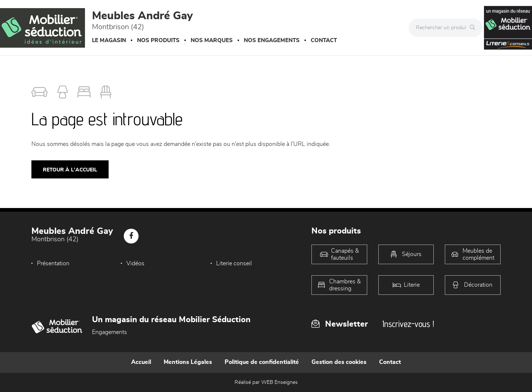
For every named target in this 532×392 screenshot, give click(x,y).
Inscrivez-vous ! (408, 324)
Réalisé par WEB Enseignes (266, 382)
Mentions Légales (188, 362)
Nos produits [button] (158, 40)
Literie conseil (230, 263)
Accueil (141, 362)
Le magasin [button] (109, 40)
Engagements (110, 332)
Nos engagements (272, 40)
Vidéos (134, 263)
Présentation (53, 263)
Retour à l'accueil (70, 170)
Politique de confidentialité (262, 362)
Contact (324, 40)
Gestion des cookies (339, 362)
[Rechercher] (474, 28)
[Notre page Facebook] (131, 236)
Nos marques (212, 40)
